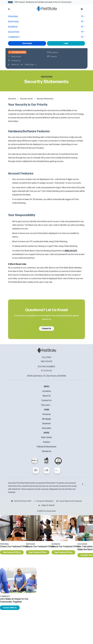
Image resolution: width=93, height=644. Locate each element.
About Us (47, 396)
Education (47, 428)
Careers (47, 442)
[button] (11, 9)
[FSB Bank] (46, 9)
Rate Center (47, 437)
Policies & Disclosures (46, 447)
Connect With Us (10, 608)
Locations (47, 391)
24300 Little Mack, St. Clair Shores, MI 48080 (46, 376)
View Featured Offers (12, 552)
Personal (46, 414)
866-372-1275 (47, 362)
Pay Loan (47, 405)
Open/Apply (27, 43)
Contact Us (46, 329)
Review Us (47, 451)
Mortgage (47, 419)
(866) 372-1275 (71, 251)
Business (46, 424)
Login (66, 43)
